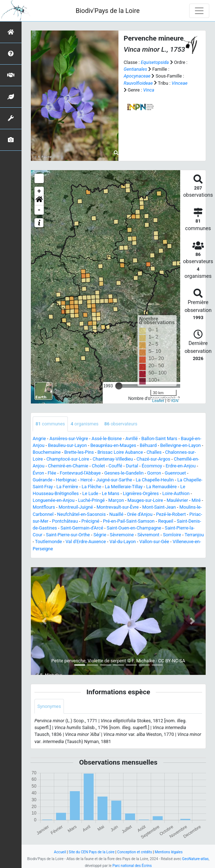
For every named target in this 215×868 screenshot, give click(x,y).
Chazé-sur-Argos (153, 459)
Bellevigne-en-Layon (180, 445)
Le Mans (111, 493)
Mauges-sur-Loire (145, 500)
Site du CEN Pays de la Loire (92, 852)
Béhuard (148, 445)
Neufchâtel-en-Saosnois (81, 514)
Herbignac (66, 480)
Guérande (43, 480)
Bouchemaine (47, 452)
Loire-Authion (176, 493)
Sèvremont (148, 535)
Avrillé (132, 438)
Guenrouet (175, 473)
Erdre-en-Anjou (180, 466)
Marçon (116, 500)
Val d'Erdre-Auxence (86, 542)
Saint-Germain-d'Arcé (82, 528)
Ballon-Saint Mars (159, 438)
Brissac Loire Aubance (120, 452)
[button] (39, 201)
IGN (175, 401)
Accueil (60, 852)
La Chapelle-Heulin (155, 480)
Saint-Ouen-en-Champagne (134, 528)
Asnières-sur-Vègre (69, 438)
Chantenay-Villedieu (113, 459)
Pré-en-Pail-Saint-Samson (129, 521)
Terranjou (194, 535)
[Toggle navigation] (199, 11)
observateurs (121, 424)
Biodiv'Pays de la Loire (108, 11)
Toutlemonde (48, 542)
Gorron (154, 473)
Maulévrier (177, 500)
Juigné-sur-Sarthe (114, 480)
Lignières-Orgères (141, 493)
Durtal (132, 466)
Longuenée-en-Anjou (54, 500)
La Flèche (92, 487)
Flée (52, 473)
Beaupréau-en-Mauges (113, 445)
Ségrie (100, 535)
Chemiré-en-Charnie (68, 466)
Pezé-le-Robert (171, 514)
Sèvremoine (122, 535)
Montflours (44, 507)
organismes (85, 424)
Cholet (99, 466)
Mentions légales (169, 852)
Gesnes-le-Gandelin (124, 473)
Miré (196, 500)
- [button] (39, 210)
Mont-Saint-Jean (159, 507)
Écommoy (152, 466)
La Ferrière (67, 487)
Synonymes (49, 706)
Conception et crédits (135, 852)
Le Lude (90, 493)
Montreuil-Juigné (76, 507)
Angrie (39, 438)
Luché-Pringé (92, 500)
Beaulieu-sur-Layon (67, 445)
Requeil (166, 521)
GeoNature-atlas (195, 859)
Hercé (87, 480)
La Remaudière (161, 487)
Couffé (115, 466)
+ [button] (39, 191)
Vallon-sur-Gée (154, 542)
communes (50, 424)
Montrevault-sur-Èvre (118, 507)
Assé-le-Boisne (107, 438)
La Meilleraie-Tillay (124, 487)
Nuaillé (116, 514)
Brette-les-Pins (79, 452)
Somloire (172, 535)
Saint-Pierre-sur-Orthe (68, 535)
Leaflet (158, 401)
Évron (38, 473)
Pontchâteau (65, 521)
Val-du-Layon (123, 542)
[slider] (119, 386)
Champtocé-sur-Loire (68, 459)
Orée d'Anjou (140, 514)
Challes (154, 452)
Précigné (90, 521)
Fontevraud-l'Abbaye (80, 473)
